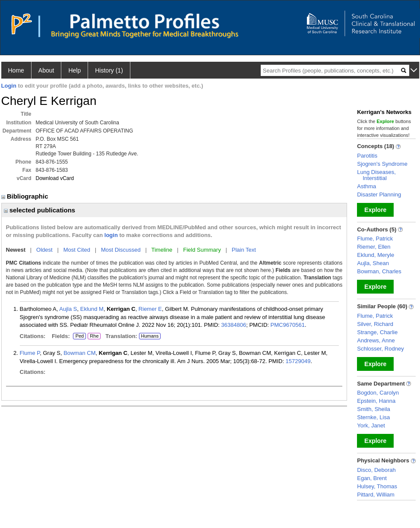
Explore (375, 210)
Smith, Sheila (374, 409)
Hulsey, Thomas (377, 486)
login (111, 235)
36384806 (234, 325)
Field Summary (202, 250)
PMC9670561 (288, 325)
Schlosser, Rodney (380, 349)
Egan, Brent (372, 478)
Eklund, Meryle (376, 255)
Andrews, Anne (376, 340)
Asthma (366, 186)
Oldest (44, 250)
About (46, 70)
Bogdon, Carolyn (378, 393)
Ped (78, 336)
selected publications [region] (40, 210)
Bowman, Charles (379, 271)
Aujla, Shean (373, 263)
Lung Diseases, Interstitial (376, 175)
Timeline (162, 250)
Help (74, 70)
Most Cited (77, 250)
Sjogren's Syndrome (382, 164)
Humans (150, 336)
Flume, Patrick (375, 239)
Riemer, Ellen (374, 247)
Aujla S (68, 309)
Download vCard (55, 178)
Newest (16, 250)
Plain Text (244, 250)
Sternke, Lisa (373, 417)
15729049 (298, 361)
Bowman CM (79, 353)
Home (16, 70)
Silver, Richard (375, 324)
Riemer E (150, 309)
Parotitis (367, 156)
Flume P (30, 353)
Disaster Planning (379, 194)
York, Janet (371, 425)
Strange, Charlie (377, 332)
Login (9, 86)
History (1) (109, 70)
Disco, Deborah (376, 470)
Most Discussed (121, 250)
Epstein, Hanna (376, 401)
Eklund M (92, 309)
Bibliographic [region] (26, 196)
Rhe (94, 336)
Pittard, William (376, 495)
